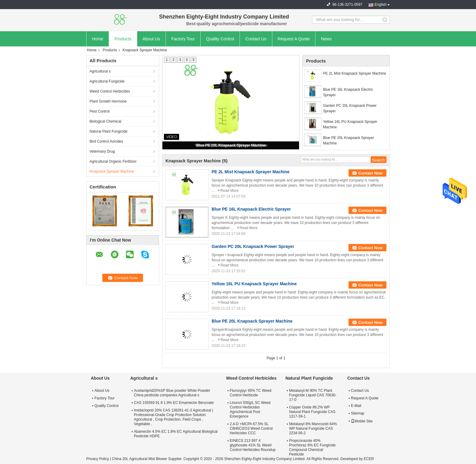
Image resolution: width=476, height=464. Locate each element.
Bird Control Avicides (106, 141)
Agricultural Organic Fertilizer (113, 161)
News (326, 39)
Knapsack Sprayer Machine (112, 171)
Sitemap (358, 413)
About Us (151, 39)
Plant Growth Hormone (108, 101)
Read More (229, 191)
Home (98, 39)
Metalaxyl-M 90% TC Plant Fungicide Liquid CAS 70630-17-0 (313, 395)
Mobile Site (362, 421)
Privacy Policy (98, 459)
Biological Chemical (105, 121)
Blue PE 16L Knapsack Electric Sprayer (348, 92)
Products (123, 39)
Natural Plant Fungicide (109, 131)
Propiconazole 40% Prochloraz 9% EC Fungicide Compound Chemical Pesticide (312, 447)
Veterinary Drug (102, 151)
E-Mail (356, 406)
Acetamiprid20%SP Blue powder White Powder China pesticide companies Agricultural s (172, 393)
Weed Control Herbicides (110, 91)
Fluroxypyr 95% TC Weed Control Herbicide (251, 393)
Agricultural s (100, 71)
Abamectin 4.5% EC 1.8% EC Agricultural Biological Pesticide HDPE (176, 434)
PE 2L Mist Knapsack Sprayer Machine (355, 73)
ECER (369, 459)
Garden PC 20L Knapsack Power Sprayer (350, 108)
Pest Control (100, 111)
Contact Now (371, 173)
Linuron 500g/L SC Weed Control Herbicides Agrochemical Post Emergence (250, 410)
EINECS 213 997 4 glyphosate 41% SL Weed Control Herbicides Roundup (253, 445)
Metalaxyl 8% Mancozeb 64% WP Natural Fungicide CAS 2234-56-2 (313, 428)
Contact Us (256, 39)
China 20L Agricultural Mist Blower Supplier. (148, 459)
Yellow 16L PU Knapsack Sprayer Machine (350, 124)
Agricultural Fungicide (107, 81)
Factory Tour (183, 39)
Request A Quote (294, 39)
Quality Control (220, 39)
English (381, 5)
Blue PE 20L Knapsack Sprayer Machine (231, 145)
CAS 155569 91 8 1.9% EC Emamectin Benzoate (174, 403)
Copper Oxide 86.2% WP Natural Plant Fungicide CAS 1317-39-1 (312, 412)
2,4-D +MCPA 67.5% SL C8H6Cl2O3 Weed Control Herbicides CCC (251, 428)
